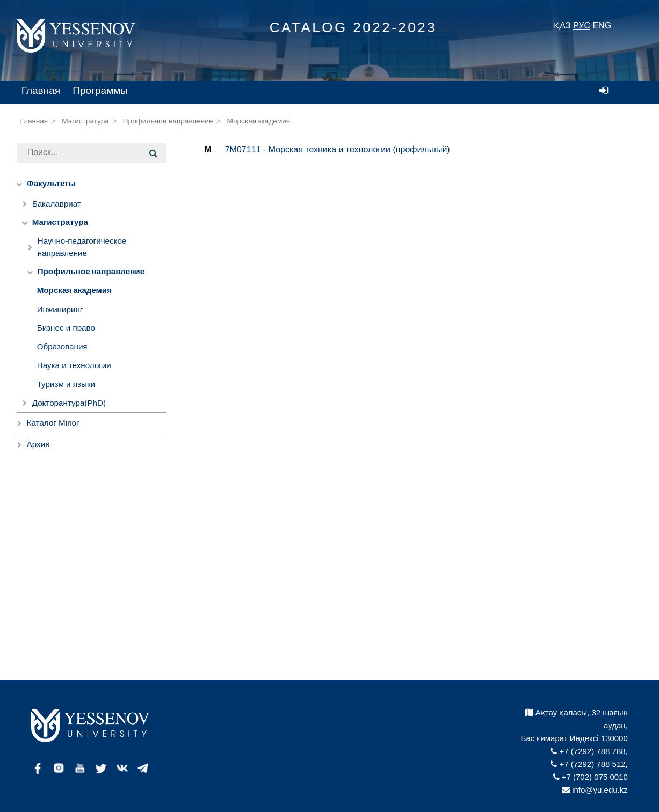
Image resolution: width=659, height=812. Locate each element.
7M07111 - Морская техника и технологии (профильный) (338, 149)
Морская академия (259, 121)
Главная (41, 90)
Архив (38, 444)
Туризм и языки (66, 384)
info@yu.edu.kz (595, 790)
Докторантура (69, 403)
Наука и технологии (74, 365)
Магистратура (85, 121)
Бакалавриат (57, 204)
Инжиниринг (60, 309)
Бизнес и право (66, 328)
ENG (602, 25)
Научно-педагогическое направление (82, 247)
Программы (100, 90)
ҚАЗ (562, 25)
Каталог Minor (53, 423)
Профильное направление (168, 121)
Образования (62, 346)
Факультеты (51, 184)
